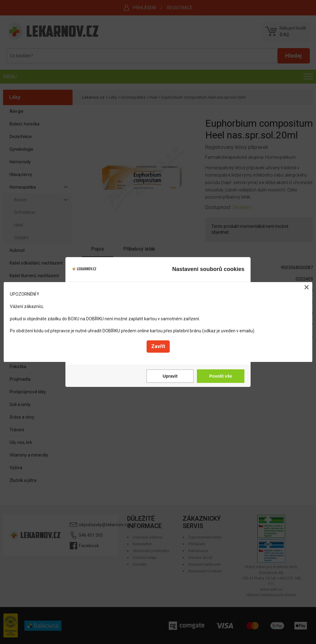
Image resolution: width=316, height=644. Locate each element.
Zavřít (158, 346)
